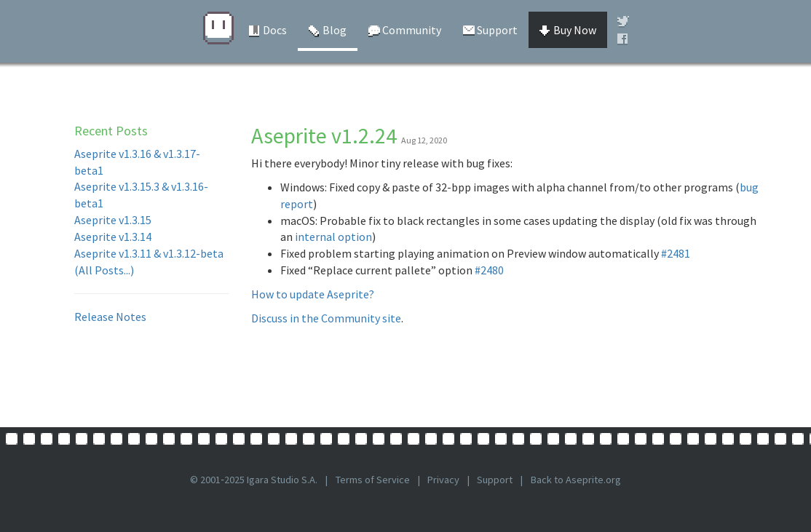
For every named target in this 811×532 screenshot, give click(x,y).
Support (490, 30)
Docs (268, 30)
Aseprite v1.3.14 (113, 237)
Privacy (443, 480)
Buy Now (568, 30)
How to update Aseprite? (313, 294)
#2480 (489, 270)
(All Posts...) (104, 270)
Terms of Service (373, 480)
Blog (328, 30)
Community (405, 30)
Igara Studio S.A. (282, 480)
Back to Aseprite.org (576, 480)
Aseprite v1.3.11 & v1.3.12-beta (149, 253)
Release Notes (110, 317)
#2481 (676, 253)
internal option (333, 237)
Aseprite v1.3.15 (113, 220)
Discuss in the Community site (326, 318)
